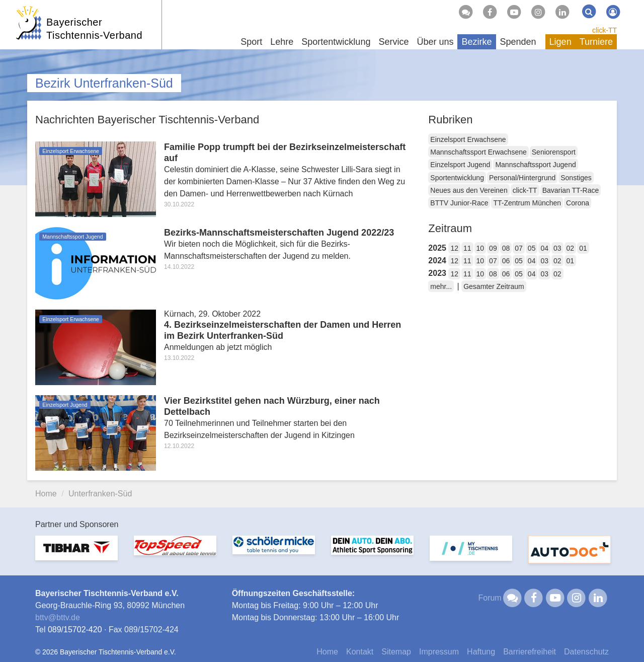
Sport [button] (251, 42)
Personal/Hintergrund (522, 178)
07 (519, 248)
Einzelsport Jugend (460, 165)
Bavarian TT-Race (571, 190)
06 (506, 261)
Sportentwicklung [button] (336, 42)
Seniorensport (554, 152)
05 (532, 248)
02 (571, 248)
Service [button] (393, 42)
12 (454, 248)
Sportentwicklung (457, 178)
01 (583, 248)
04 (544, 248)
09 (493, 248)
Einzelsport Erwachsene (468, 139)
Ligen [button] (560, 42)
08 (506, 248)
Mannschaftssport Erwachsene (478, 152)
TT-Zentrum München (527, 203)
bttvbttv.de (58, 617)
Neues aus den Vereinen (469, 190)
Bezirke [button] (476, 42)
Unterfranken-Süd (100, 494)
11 (467, 248)
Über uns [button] (435, 42)
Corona (578, 203)
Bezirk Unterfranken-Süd (104, 83)
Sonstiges (576, 178)
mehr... (441, 286)
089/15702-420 (75, 630)
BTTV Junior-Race (459, 203)
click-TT (605, 30)
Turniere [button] (596, 42)
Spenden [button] (518, 42)
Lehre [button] (282, 42)
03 (557, 248)
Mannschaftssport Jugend (535, 165)
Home (46, 494)
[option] (76, 554)
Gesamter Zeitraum (494, 286)
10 (480, 248)
